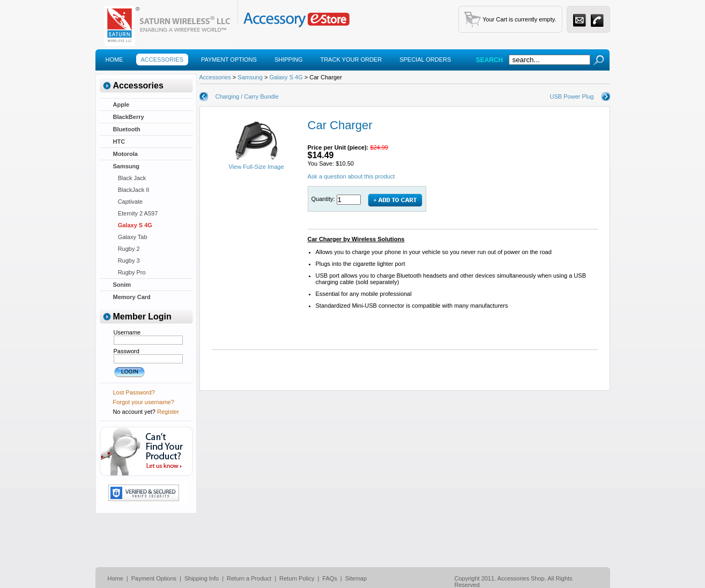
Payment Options (229, 59)
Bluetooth (127, 129)
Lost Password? (134, 392)
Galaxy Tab (130, 237)
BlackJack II (131, 190)
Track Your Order (351, 59)
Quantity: (324, 199)
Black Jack (130, 178)
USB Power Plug (572, 96)
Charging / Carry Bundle (247, 96)
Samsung (127, 166)
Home (114, 59)
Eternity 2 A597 (136, 213)
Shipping (289, 59)
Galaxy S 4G (133, 225)
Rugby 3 (127, 260)
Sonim (122, 285)
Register (168, 412)
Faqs (113, 76)
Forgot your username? (144, 402)
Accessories (162, 59)
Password (127, 351)
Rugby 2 (127, 249)
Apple (121, 105)
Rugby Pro (129, 272)
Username (127, 332)
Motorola (125, 154)
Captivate (128, 202)
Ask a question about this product (351, 176)
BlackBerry (129, 117)
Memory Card (132, 297)
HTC (119, 142)
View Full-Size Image (256, 164)
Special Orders (425, 59)
